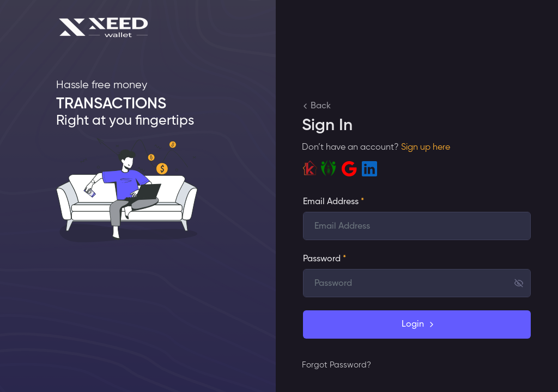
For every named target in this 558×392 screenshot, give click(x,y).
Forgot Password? (336, 365)
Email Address (333, 202)
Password (325, 259)
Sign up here (424, 148)
